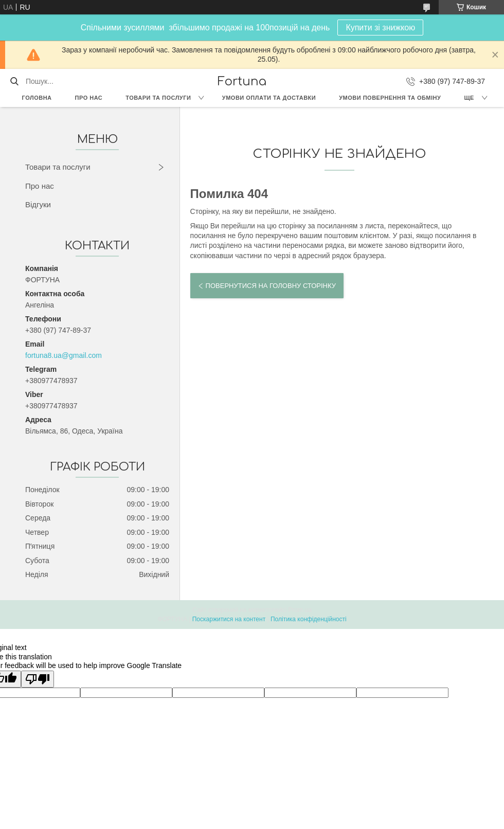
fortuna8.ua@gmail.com (64, 355)
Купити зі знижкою (380, 28)
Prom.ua (300, 610)
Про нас (89, 98)
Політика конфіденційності (309, 619)
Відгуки (38, 204)
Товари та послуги (158, 98)
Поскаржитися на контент (229, 619)
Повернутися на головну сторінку (271, 286)
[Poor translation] (38, 679)
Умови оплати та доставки (269, 98)
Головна (37, 98)
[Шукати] (14, 81)
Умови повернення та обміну (390, 98)
